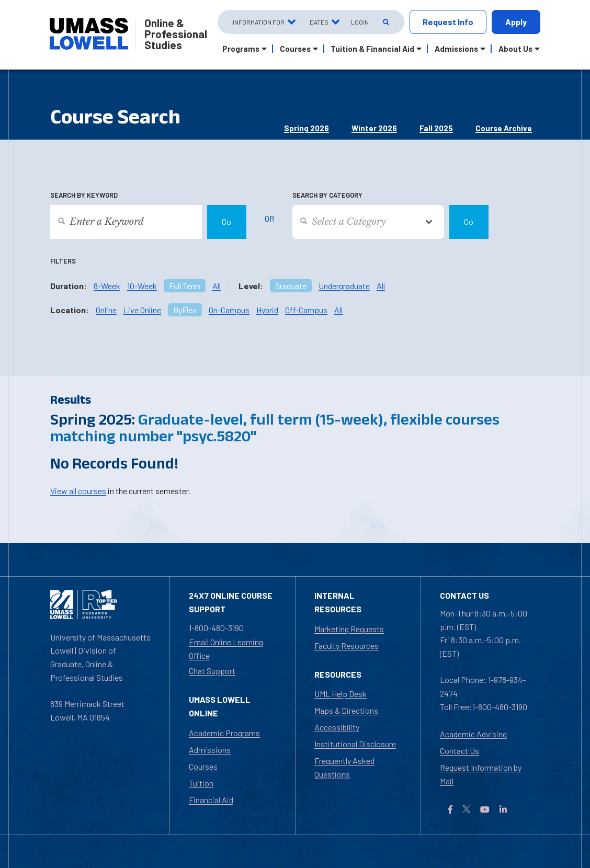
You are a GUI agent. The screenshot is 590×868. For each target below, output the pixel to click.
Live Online (142, 310)
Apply (516, 22)
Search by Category (327, 195)
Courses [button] (295, 49)
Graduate (291, 286)
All (217, 286)
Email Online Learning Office (226, 649)
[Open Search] (385, 22)
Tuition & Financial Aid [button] (372, 49)
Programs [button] (241, 49)
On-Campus (229, 310)
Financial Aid (211, 800)
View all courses (78, 491)
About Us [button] (515, 49)
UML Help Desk (341, 694)
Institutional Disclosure (355, 744)
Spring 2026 (307, 128)
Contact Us (459, 751)
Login (360, 22)
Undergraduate (344, 286)
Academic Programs (224, 733)
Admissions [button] (456, 49)
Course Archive (504, 128)
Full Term (185, 286)
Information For (259, 22)
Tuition (201, 783)
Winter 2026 (374, 128)
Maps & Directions (346, 710)
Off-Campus (306, 310)
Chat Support (212, 671)
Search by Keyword (84, 195)
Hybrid (267, 310)
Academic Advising (473, 734)
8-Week (107, 286)
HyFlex (185, 310)
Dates (319, 22)
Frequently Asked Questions (344, 767)
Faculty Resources (347, 646)
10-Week (142, 286)
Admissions (210, 750)
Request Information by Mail (481, 774)
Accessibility (337, 727)
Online (106, 310)
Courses (203, 766)
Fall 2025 (436, 128)
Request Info (448, 22)
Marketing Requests (349, 629)
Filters (63, 261)
